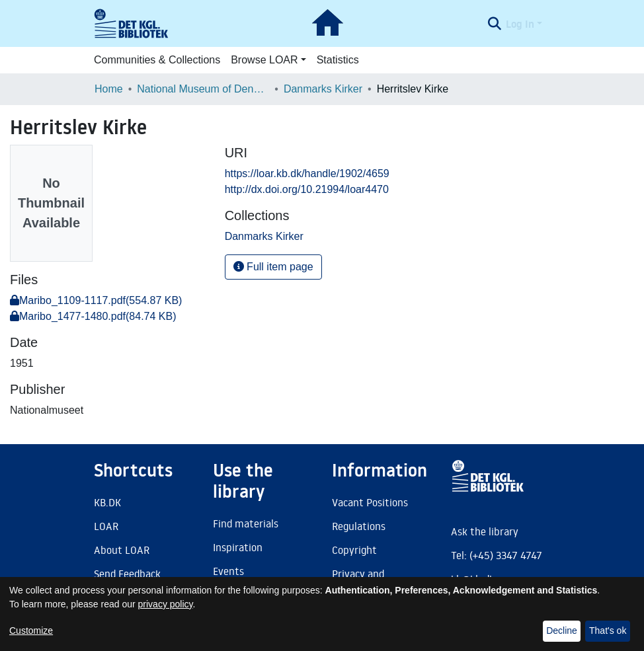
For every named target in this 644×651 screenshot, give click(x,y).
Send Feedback (127, 574)
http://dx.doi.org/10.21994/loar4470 (307, 189)
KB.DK (107, 502)
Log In (520, 24)
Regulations (359, 526)
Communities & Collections (157, 60)
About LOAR (122, 550)
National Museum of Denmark (203, 89)
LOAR (106, 526)
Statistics (338, 60)
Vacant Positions (370, 502)
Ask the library (485, 531)
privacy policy (166, 604)
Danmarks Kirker (323, 89)
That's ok (608, 631)
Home (109, 89)
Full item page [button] (273, 267)
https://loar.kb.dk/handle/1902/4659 (307, 173)
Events (228, 571)
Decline (562, 631)
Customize (31, 631)
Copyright (354, 550)
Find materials (246, 523)
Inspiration (238, 547)
